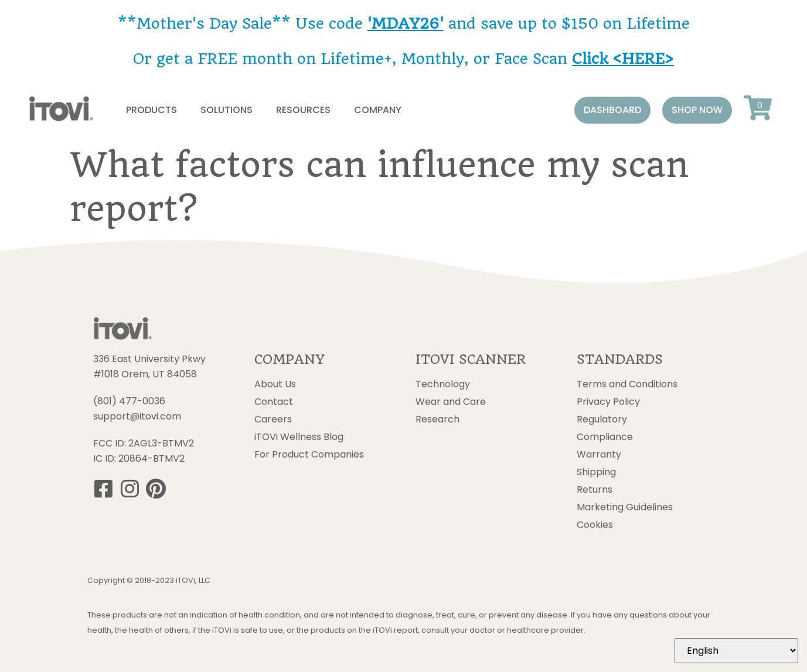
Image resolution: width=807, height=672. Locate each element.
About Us (275, 384)
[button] (612, 110)
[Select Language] (736, 651)
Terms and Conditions (627, 384)
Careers (273, 419)
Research (437, 419)
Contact (274, 402)
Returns (595, 490)
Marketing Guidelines (625, 507)
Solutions (227, 110)
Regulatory (602, 419)
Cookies (595, 525)
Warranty (599, 455)
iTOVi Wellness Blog (299, 437)
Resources (303, 110)
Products (151, 110)
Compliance (605, 437)
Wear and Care (451, 402)
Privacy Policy (608, 402)
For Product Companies (309, 455)
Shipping (596, 472)
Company (378, 110)
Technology (443, 384)
